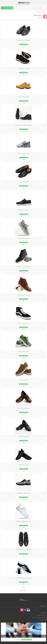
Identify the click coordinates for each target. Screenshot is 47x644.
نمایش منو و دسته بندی (38, 8)
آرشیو (40, 17)
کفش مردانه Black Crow (24, 210)
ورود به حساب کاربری (27, 640)
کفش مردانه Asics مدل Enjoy (24, 154)
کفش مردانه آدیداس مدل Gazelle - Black (24, 578)
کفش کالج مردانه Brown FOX (24, 408)
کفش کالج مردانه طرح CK (24, 182)
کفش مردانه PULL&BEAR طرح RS (24, 522)
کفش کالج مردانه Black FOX (24, 437)
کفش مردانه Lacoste (24, 380)
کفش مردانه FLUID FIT (24, 352)
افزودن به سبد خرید (24, 44)
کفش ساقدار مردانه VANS (24, 323)
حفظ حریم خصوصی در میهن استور (39, 618)
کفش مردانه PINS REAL (24, 465)
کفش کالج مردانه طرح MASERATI (24, 40)
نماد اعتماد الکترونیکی (42, 615)
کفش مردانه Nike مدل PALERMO (24, 493)
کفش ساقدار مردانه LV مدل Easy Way (24, 125)
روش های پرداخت (42, 620)
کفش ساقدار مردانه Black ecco (24, 267)
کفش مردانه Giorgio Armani (24, 238)
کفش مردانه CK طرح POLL (24, 97)
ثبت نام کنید (18, 640)
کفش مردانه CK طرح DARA (24, 69)
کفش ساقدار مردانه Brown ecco (24, 295)
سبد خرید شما (7, 8)
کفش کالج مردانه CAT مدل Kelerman (24, 550)
